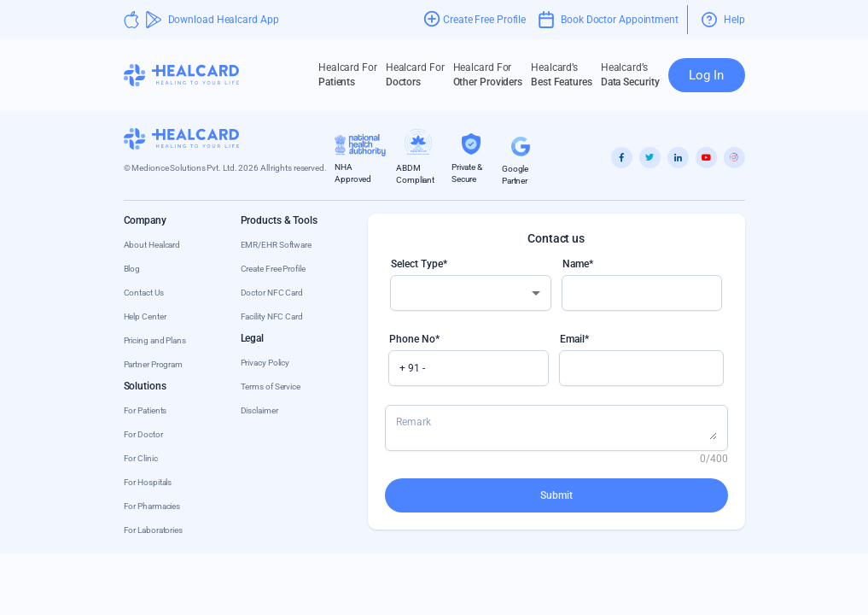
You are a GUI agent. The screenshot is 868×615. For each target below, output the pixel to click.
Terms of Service (271, 387)
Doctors (415, 74)
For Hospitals (148, 482)
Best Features (562, 74)
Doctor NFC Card (272, 293)
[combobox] (471, 293)
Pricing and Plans (155, 340)
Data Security (630, 74)
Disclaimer (259, 410)
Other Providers (488, 74)
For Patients (146, 410)
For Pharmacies (152, 506)
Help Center (145, 316)
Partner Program (154, 364)
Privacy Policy (265, 363)
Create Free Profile (273, 269)
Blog (132, 269)
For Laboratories (153, 530)
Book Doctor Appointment (609, 20)
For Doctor (143, 434)
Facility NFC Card (272, 316)
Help (723, 20)
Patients (348, 74)
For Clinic (141, 458)
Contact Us (144, 293)
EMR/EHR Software (276, 245)
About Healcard (152, 245)
